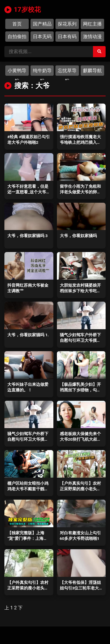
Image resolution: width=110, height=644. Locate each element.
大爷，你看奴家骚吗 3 (27, 236)
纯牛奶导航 (42, 72)
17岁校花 (23, 9)
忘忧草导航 (67, 72)
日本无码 (42, 37)
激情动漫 (92, 37)
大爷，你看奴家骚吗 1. (28, 335)
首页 (17, 24)
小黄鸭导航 (17, 72)
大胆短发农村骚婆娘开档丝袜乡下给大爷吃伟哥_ (80, 291)
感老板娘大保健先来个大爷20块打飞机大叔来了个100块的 (81, 439)
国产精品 (42, 24)
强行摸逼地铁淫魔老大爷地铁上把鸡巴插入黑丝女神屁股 (80, 142)
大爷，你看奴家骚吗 (78, 236)
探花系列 (67, 24)
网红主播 (92, 24)
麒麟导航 (92, 71)
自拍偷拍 (17, 37)
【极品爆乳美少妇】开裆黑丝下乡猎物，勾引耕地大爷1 (80, 390)
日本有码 (67, 37)
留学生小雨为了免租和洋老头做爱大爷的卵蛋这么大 (80, 192)
